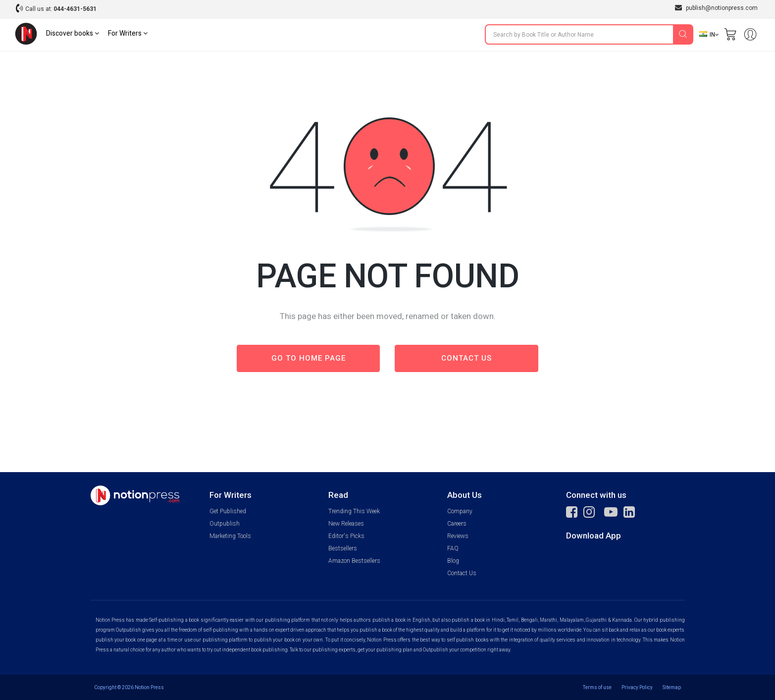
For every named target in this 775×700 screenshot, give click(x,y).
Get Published (228, 511)
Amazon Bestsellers (354, 561)
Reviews (458, 536)
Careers (457, 524)
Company (460, 511)
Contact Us (462, 573)
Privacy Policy (637, 687)
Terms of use (597, 687)
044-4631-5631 (75, 9)
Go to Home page (309, 358)
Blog (453, 561)
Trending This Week (354, 511)
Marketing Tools (230, 536)
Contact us (466, 358)
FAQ (453, 548)
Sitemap (672, 687)
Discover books (73, 33)
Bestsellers (343, 548)
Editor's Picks (346, 536)
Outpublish (225, 524)
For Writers (128, 33)
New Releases (346, 524)
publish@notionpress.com (716, 8)
